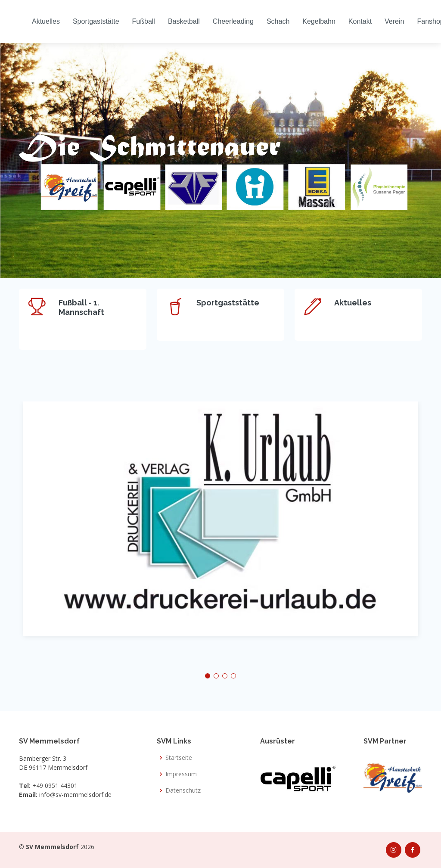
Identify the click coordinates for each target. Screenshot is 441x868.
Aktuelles (46, 21)
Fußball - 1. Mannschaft (81, 307)
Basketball (184, 21)
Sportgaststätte (96, 21)
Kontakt (360, 21)
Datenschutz (183, 790)
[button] (208, 676)
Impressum (181, 774)
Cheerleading (233, 21)
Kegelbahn (319, 21)
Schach (278, 21)
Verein (394, 21)
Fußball (144, 21)
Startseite (179, 758)
